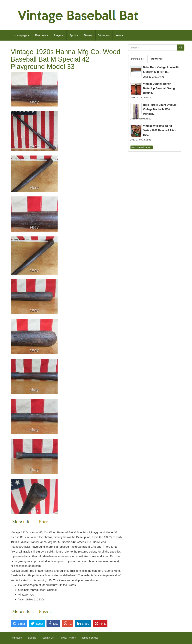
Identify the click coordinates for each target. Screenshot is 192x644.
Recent (157, 59)
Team (88, 35)
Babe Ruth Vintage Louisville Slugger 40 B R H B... (161, 69)
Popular (138, 59)
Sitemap (32, 638)
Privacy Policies (68, 638)
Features (41, 35)
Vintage (104, 35)
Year (119, 35)
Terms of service (90, 638)
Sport (74, 35)
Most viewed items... (142, 147)
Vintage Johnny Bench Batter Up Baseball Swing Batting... (159, 88)
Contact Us (48, 638)
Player (59, 35)
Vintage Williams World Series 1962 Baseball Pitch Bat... (160, 130)
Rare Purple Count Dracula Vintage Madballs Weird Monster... (160, 109)
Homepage (21, 35)
